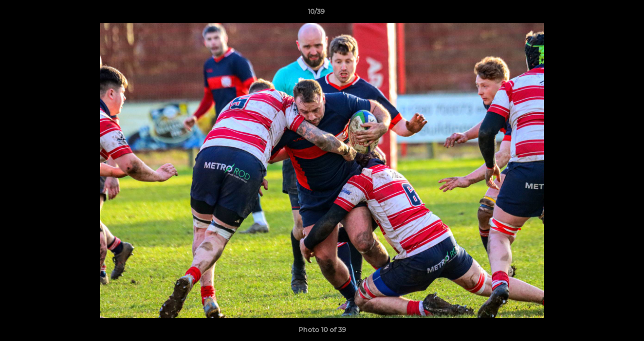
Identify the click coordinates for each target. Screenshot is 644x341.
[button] (604, 14)
